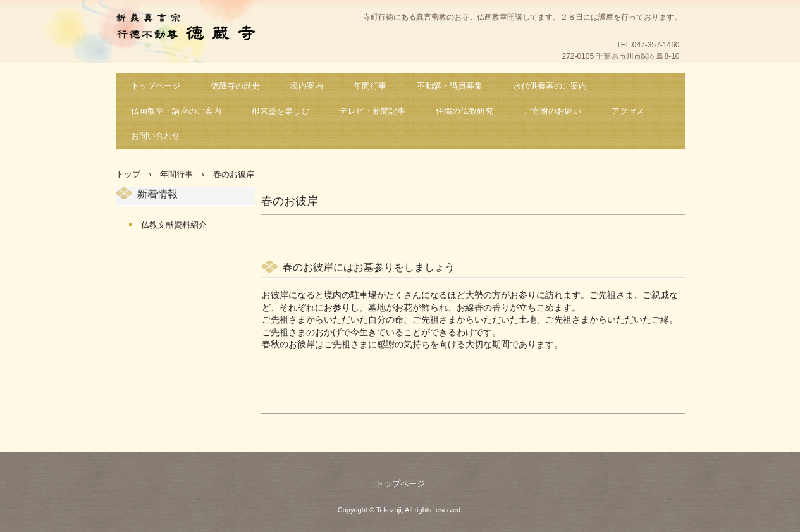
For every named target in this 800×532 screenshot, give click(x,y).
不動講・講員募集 (450, 86)
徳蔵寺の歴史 (235, 86)
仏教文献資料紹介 (174, 225)
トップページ (156, 86)
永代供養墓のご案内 (550, 86)
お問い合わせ (156, 136)
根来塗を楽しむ (280, 111)
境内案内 (307, 86)
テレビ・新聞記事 (372, 111)
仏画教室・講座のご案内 (176, 111)
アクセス (628, 111)
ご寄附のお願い (552, 111)
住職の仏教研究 (465, 111)
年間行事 (370, 86)
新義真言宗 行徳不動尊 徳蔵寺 (192, 29)
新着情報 (157, 194)
